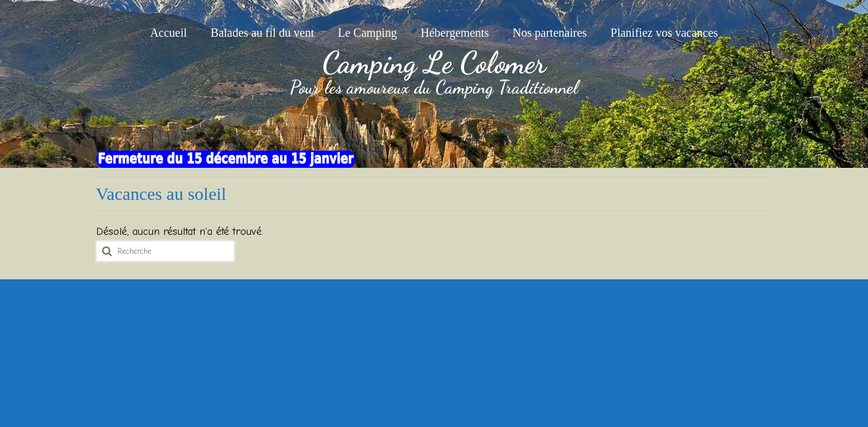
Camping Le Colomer (434, 63)
